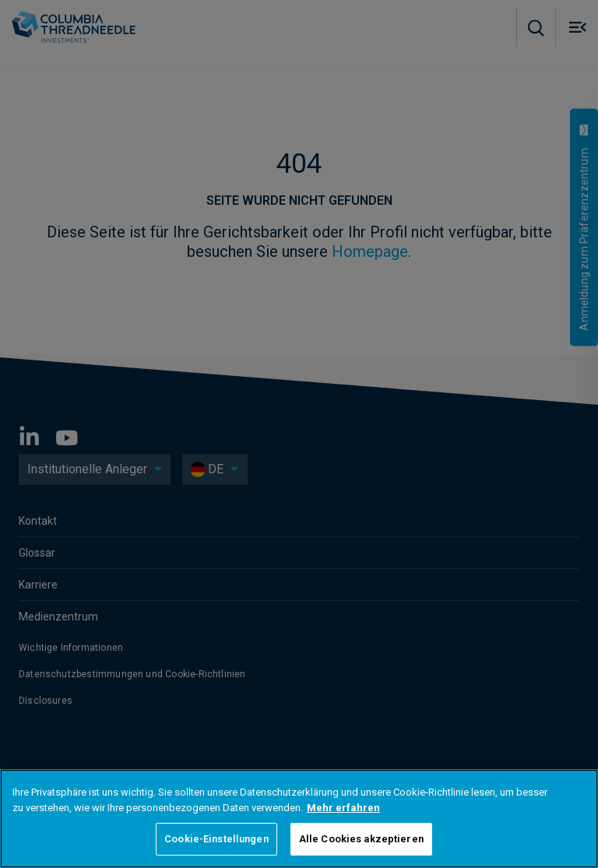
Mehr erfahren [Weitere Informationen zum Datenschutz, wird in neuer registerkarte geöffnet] (343, 808)
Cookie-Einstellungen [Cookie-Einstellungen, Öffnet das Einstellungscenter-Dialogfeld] (216, 839)
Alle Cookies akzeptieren (361, 839)
